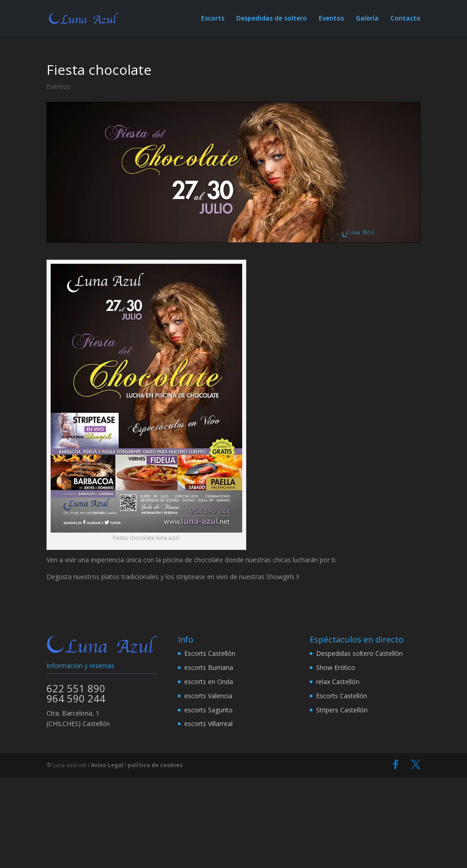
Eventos (331, 19)
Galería (367, 19)
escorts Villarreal (208, 724)
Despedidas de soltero (272, 19)
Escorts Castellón (210, 653)
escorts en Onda (209, 682)
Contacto (405, 19)
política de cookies (155, 765)
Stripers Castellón (342, 710)
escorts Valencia (208, 696)
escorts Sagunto (208, 710)
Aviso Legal (107, 765)
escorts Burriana (209, 667)
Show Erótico (336, 667)
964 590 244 (76, 698)
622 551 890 (76, 688)
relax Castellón (338, 682)
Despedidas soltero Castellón (359, 653)
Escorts (213, 19)
